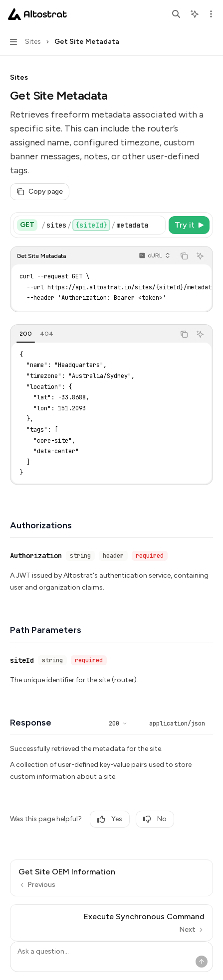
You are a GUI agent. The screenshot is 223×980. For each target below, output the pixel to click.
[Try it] (189, 225)
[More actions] (210, 14)
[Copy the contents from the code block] (184, 256)
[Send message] (202, 962)
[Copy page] (40, 192)
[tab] (26, 334)
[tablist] (93, 334)
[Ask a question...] (111, 957)
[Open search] (176, 14)
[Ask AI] (200, 256)
